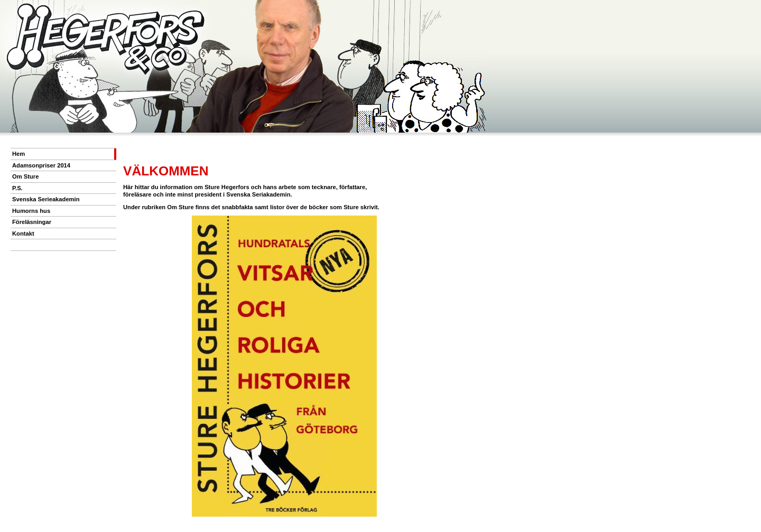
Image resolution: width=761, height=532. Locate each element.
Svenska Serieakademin (46, 199)
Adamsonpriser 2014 (41, 165)
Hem (18, 154)
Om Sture (25, 176)
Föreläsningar (32, 222)
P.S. (17, 188)
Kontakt (23, 234)
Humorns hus (31, 211)
